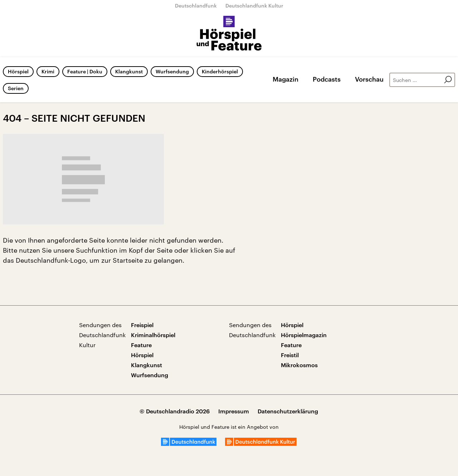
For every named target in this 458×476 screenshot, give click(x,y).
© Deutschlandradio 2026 (175, 411)
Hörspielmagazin (304, 335)
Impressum (234, 411)
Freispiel (142, 325)
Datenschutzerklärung (288, 411)
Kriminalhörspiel (153, 335)
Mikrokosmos (299, 365)
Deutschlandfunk (196, 6)
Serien (16, 88)
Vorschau (369, 79)
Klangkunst (129, 71)
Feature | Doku (85, 71)
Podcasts (327, 79)
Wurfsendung (172, 71)
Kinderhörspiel (220, 71)
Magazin (286, 79)
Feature (141, 345)
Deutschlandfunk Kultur (254, 6)
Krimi (48, 71)
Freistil (290, 355)
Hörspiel (18, 71)
